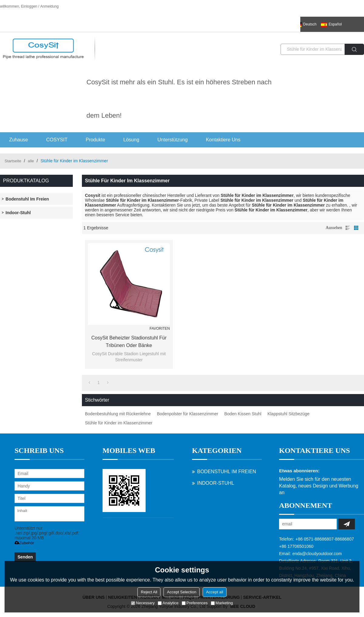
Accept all (214, 592)
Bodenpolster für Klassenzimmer (187, 414)
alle (31, 161)
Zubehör (24, 543)
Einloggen (29, 6)
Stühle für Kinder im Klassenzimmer (119, 423)
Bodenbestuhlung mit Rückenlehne (118, 414)
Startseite (13, 161)
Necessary (143, 603)
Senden (25, 557)
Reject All (149, 592)
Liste (348, 228)
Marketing (222, 603)
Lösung (131, 140)
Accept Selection (182, 592)
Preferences (195, 603)
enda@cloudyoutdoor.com (317, 554)
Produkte (96, 140)
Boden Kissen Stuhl (243, 414)
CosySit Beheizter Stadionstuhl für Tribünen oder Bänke (129, 342)
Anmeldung (50, 6)
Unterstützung (173, 140)
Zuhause (19, 140)
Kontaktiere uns (223, 140)
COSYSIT (57, 140)
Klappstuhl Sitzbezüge (289, 414)
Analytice (168, 603)
